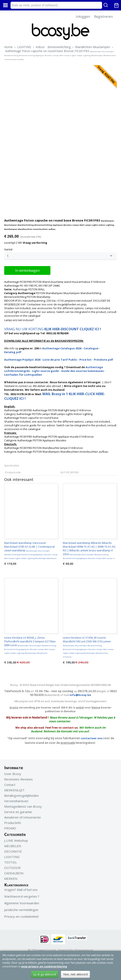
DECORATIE (13, 851)
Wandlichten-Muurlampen (93, 47)
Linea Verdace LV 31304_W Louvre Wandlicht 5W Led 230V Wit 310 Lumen (89, 647)
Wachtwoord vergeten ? (22, 896)
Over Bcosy (13, 774)
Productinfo (13, 823)
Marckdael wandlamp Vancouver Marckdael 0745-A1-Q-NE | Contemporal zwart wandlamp (31, 550)
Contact (10, 785)
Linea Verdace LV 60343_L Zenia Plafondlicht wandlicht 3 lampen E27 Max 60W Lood (30, 645)
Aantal (8, 249)
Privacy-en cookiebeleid (21, 916)
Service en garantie (18, 812)
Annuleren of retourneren (22, 817)
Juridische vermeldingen (21, 910)
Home (8, 47)
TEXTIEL (11, 862)
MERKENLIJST (14, 790)
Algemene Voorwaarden (22, 903)
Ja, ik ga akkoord (45, 974)
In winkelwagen (27, 270)
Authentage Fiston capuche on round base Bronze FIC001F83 (60, 55)
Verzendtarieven (16, 801)
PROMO (10, 828)
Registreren (103, 17)
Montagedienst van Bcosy (23, 806)
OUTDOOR (12, 868)
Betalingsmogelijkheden (21, 796)
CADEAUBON (14, 873)
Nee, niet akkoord (75, 974)
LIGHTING (24, 47)
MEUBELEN (13, 846)
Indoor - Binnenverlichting (53, 47)
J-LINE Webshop (16, 840)
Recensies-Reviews (18, 779)
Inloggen (83, 17)
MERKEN (11, 879)
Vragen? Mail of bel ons (21, 890)
